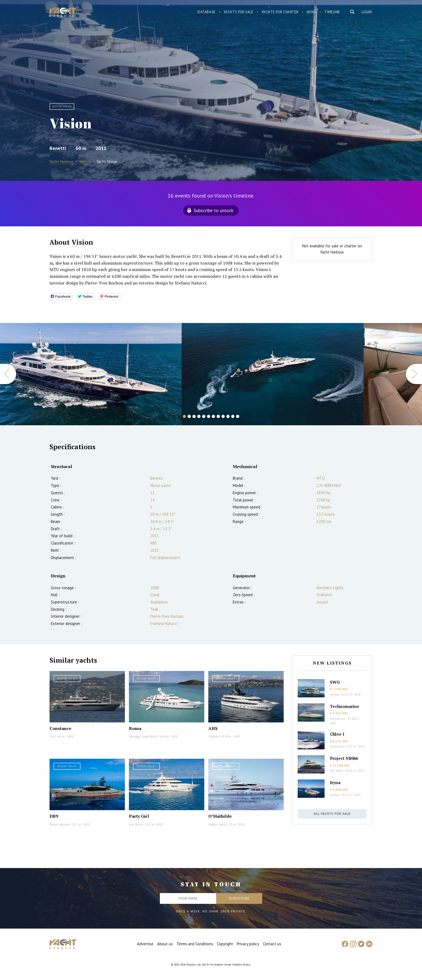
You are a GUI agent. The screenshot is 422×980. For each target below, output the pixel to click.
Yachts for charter (280, 12)
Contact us (272, 944)
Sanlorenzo (337, 746)
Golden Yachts (218, 824)
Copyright (225, 944)
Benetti (58, 148)
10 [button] (228, 416)
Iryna (335, 782)
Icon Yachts (136, 824)
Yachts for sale (239, 12)
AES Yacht (336, 771)
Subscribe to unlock (213, 210)
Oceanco (214, 736)
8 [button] (218, 416)
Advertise (145, 944)
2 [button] (189, 416)
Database (207, 12)
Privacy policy (248, 944)
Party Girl (139, 816)
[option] (273, 374)
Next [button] (414, 374)
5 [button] (204, 416)
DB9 (54, 816)
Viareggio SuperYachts (143, 736)
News (311, 12)
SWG (335, 682)
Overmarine (338, 719)
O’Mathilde (220, 816)
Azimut (335, 694)
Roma (135, 728)
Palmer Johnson (60, 824)
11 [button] (233, 416)
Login (367, 12)
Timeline (332, 12)
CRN (52, 736)
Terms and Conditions (195, 944)
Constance (60, 728)
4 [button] (199, 416)
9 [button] (223, 416)
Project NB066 (344, 758)
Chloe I (337, 734)
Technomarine (345, 706)
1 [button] (184, 416)
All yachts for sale (332, 814)
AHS (213, 728)
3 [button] (194, 416)
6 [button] (209, 416)
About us (165, 944)
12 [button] (238, 416)
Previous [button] (8, 374)
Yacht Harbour (63, 13)
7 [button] (213, 416)
